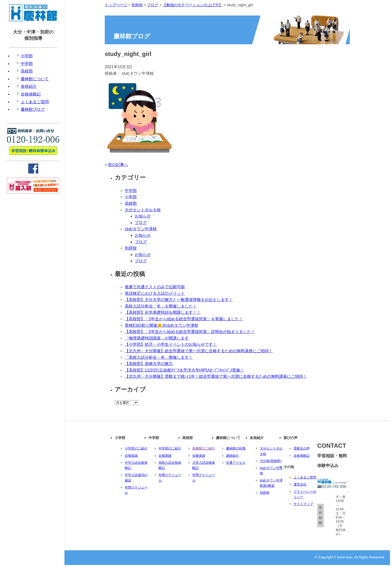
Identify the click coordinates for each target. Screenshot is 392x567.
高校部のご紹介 (204, 448)
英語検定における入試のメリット (155, 293)
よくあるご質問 (305, 477)
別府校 (131, 248)
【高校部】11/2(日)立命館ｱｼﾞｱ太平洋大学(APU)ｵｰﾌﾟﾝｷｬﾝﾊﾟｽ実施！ (184, 370)
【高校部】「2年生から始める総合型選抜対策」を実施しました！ (184, 319)
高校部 (131, 203)
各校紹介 (29, 86)
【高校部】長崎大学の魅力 (149, 364)
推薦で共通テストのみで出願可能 (155, 287)
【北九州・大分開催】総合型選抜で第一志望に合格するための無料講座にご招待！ (199, 351)
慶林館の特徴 (236, 448)
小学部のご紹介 (136, 448)
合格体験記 (302, 456)
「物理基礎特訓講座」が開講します (157, 338)
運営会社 (300, 484)
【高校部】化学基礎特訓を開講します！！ (163, 312)
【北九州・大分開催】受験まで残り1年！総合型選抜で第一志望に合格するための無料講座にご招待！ (216, 376)
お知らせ (143, 216)
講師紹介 (232, 456)
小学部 (131, 197)
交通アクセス (236, 463)
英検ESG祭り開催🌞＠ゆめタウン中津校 (161, 325)
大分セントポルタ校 (143, 210)
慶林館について (35, 79)
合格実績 (131, 456)
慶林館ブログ (33, 109)
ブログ (141, 223)
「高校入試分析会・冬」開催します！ (159, 357)
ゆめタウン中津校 (141, 229)
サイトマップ (303, 504)
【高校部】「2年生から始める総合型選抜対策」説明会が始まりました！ (190, 332)
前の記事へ (118, 165)
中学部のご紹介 (170, 448)
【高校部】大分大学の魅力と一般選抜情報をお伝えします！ (179, 300)
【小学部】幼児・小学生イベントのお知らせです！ (171, 344)
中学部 (131, 191)
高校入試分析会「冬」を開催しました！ (161, 306)
